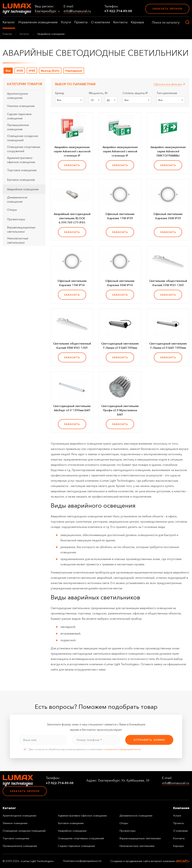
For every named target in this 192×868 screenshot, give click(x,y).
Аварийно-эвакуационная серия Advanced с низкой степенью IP (120, 151)
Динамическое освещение (17, 199)
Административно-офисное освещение (21, 160)
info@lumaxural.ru (77, 11)
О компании (101, 22)
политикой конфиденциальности (122, 749)
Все (8, 71)
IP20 (20, 71)
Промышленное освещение (18, 127)
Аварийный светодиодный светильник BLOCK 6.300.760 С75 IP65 (72, 218)
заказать (72, 165)
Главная (7, 34)
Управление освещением (38, 22)
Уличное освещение (21, 106)
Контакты (120, 22)
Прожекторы (16, 219)
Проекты (81, 22)
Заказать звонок (167, 9)
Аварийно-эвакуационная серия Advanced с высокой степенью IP (72, 151)
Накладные (74, 71)
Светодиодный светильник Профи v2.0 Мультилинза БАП (120, 410)
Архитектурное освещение (18, 96)
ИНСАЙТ (182, 861)
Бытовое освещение (21, 180)
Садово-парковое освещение (19, 116)
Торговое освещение (22, 170)
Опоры (12, 210)
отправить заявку (149, 740)
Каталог (9, 22)
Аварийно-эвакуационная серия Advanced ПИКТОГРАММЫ (168, 151)
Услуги (66, 22)
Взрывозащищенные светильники (21, 229)
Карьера (137, 22)
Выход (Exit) (50, 71)
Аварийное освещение (23, 189)
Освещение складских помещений (23, 138)
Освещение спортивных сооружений (24, 149)
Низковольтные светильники (18, 240)
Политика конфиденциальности (82, 861)
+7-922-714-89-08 (118, 11)
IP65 (32, 71)
